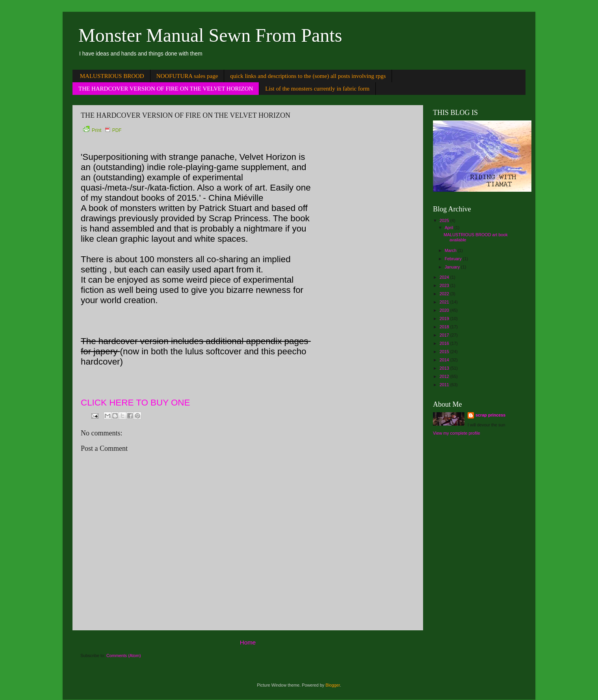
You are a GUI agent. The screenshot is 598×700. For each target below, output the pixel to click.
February (454, 259)
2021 (445, 302)
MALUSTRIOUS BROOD (112, 76)
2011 (445, 385)
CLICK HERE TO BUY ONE (135, 403)
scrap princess (490, 415)
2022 (445, 294)
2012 (445, 376)
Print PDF (102, 130)
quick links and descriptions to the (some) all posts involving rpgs (308, 76)
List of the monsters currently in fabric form (317, 89)
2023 (445, 285)
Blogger (333, 685)
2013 (445, 368)
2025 (445, 220)
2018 (445, 327)
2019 (445, 319)
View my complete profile (457, 433)
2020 (445, 310)
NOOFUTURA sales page (187, 76)
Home (248, 642)
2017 (445, 335)
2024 (445, 277)
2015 (445, 352)
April (450, 228)
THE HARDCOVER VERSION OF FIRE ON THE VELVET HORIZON (166, 89)
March (451, 250)
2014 (445, 360)
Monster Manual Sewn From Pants (210, 35)
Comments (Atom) (124, 656)
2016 (445, 343)
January (453, 267)
